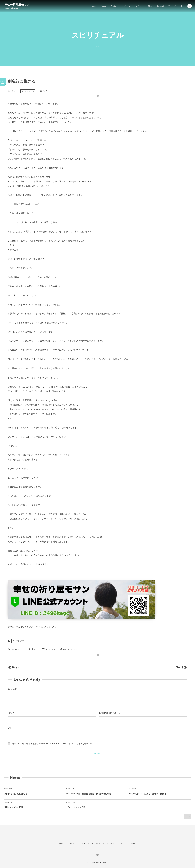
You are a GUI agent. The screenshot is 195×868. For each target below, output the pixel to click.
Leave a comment (70, 649)
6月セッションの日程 (14, 807)
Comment (12, 689)
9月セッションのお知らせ (16, 794)
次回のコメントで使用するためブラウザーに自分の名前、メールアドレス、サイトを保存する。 (52, 744)
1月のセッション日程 (76, 807)
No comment (50, 649)
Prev (13, 667)
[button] (190, 6)
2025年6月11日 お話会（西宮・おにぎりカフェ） (89, 794)
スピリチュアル (28, 91)
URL (10, 728)
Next (182, 667)
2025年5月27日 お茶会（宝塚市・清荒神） (148, 794)
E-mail (102, 713)
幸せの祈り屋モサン (17, 5)
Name (10, 713)
